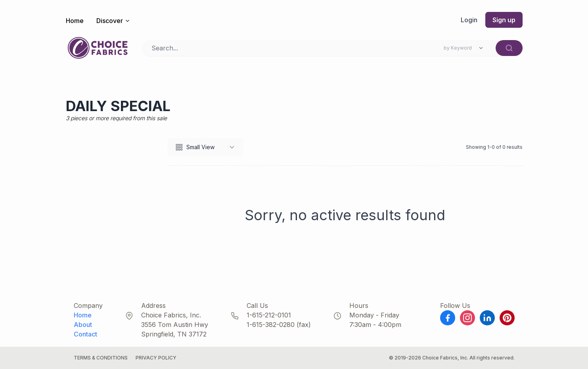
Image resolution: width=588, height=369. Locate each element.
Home (75, 21)
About (83, 325)
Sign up (504, 20)
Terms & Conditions (101, 358)
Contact (85, 334)
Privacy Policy (156, 358)
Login (469, 20)
